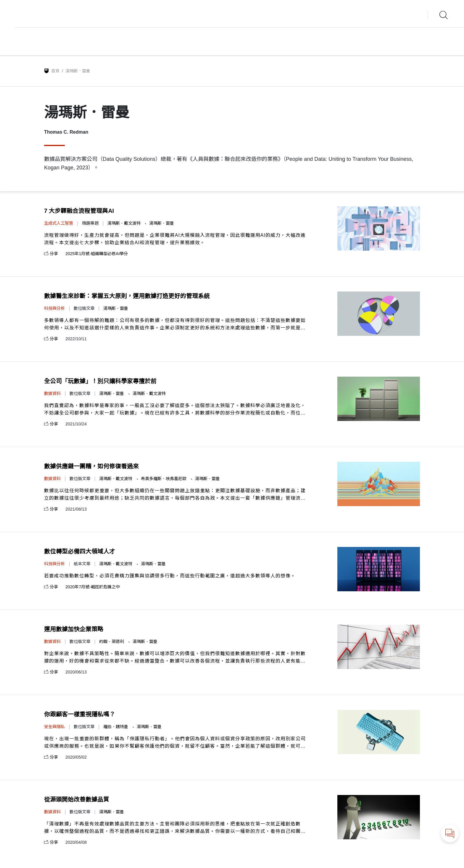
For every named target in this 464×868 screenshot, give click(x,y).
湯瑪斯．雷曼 (162, 224)
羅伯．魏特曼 (116, 729)
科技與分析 (54, 309)
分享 (51, 254)
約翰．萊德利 (112, 644)
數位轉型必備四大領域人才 (80, 553)
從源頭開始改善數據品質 (77, 802)
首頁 (55, 71)
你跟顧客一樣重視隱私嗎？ (80, 717)
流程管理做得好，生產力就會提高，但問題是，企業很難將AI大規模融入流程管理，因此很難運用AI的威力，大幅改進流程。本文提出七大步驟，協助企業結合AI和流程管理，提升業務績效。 (175, 239)
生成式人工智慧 (59, 224)
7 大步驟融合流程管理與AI (79, 211)
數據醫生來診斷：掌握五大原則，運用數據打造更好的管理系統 (127, 297)
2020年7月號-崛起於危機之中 (93, 589)
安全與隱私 (54, 729)
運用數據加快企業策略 (74, 631)
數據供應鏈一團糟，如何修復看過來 (91, 468)
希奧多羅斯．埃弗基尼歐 (164, 480)
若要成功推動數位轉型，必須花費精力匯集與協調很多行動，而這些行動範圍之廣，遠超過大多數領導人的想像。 (170, 578)
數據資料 (52, 394)
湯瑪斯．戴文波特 (125, 224)
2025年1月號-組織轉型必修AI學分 (97, 254)
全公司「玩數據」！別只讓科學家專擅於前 (100, 382)
